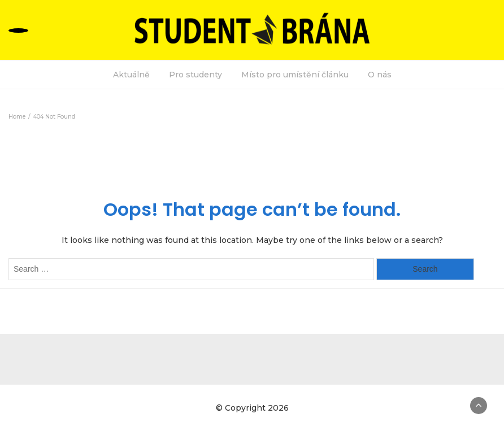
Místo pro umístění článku (295, 75)
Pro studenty (195, 75)
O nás (380, 75)
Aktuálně (131, 75)
